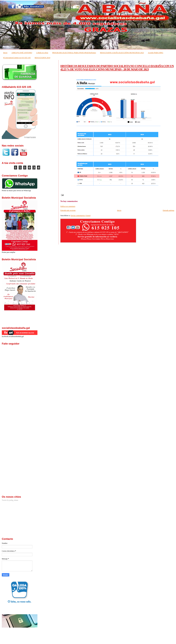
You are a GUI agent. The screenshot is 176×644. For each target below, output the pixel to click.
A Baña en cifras (42, 53)
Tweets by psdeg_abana (10, 500)
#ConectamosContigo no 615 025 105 (17, 58)
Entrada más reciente (68, 210)
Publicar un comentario (68, 206)
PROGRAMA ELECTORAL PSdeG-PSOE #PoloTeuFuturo (74, 53)
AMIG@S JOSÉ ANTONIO (22, 53)
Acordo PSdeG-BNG (156, 53)
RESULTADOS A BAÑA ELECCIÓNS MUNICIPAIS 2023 (122, 53)
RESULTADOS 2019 (42, 58)
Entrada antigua (168, 210)
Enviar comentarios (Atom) (81, 215)
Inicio (5, 53)
